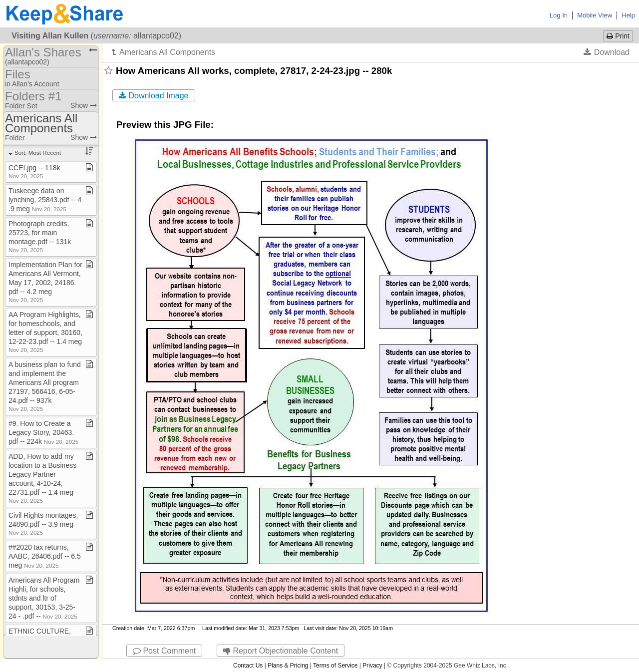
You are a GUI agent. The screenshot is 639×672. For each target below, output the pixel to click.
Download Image (154, 96)
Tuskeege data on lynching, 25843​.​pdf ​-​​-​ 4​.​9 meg (45, 200)
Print (618, 36)
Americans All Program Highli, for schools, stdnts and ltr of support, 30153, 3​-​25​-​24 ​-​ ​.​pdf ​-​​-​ (44, 598)
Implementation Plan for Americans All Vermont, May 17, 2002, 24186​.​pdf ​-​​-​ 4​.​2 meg (45, 282)
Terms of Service (335, 666)
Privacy (372, 666)
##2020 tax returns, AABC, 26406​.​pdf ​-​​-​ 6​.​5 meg (45, 556)
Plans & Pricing (288, 666)
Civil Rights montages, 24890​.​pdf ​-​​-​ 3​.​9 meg (43, 523)
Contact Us (248, 666)
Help (628, 15)
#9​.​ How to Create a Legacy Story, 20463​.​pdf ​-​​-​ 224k (43, 432)
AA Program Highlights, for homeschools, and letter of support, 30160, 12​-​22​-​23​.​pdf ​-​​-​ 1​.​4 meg (45, 332)
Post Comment (164, 651)
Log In (559, 15)
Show (84, 105)
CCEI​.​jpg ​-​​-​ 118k (34, 171)
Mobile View (595, 15)
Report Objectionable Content (281, 651)
